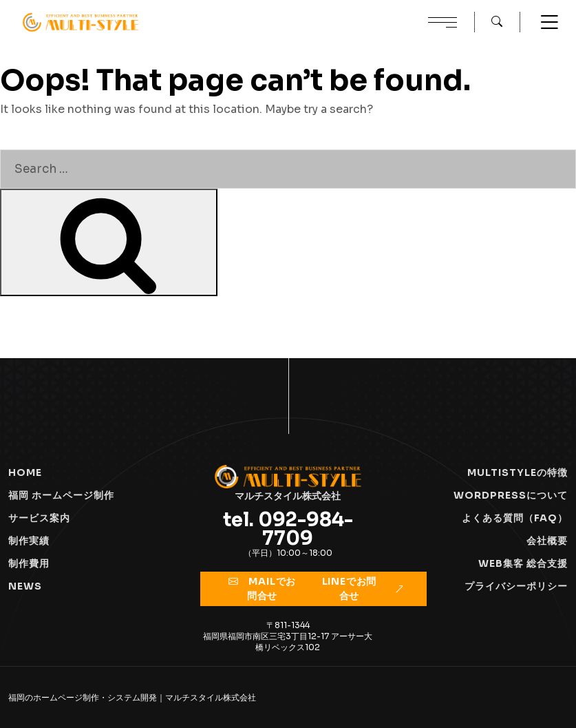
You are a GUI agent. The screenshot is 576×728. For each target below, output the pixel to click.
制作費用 (29, 563)
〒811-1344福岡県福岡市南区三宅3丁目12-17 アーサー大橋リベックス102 (288, 636)
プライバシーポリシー (516, 586)
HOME (25, 472)
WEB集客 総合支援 (523, 563)
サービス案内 (39, 518)
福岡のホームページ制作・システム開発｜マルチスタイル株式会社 (132, 697)
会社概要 (547, 541)
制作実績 (29, 541)
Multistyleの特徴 (518, 472)
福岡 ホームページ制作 (61, 495)
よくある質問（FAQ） (515, 518)
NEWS (25, 586)
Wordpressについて (511, 495)
